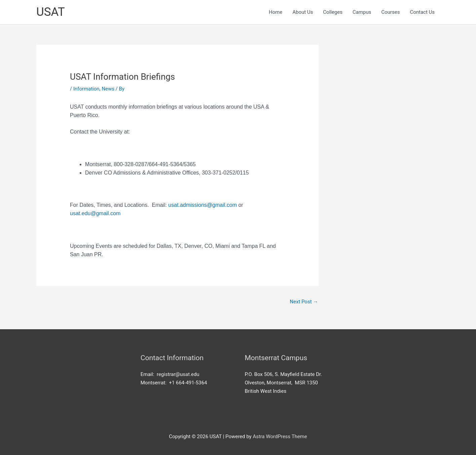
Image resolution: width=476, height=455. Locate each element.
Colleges (333, 12)
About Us (303, 12)
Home (276, 12)
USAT (51, 12)
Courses (390, 12)
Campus (362, 12)
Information (86, 89)
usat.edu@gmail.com (95, 213)
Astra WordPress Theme (280, 437)
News (108, 89)
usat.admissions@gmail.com (203, 205)
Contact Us (422, 12)
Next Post (304, 302)
